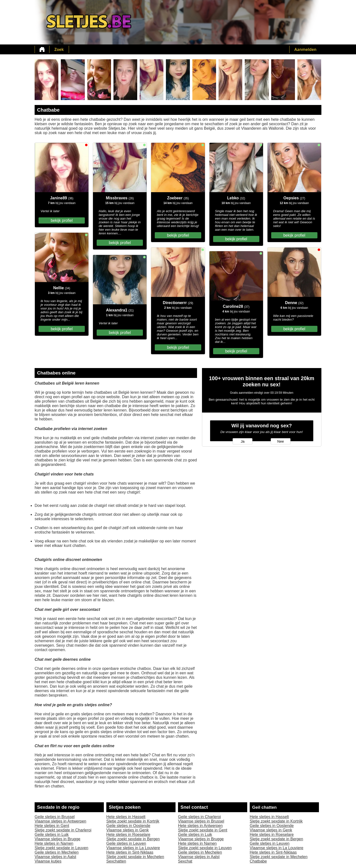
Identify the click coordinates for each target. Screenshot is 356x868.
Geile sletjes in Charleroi (199, 817)
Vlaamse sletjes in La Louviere (133, 848)
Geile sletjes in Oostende (128, 826)
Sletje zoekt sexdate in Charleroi (63, 830)
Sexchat (185, 861)
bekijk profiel (62, 220)
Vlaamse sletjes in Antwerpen (60, 821)
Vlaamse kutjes (48, 861)
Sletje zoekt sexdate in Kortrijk (133, 821)
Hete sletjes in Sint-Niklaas (130, 852)
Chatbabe (258, 861)
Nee (281, 441)
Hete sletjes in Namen (54, 843)
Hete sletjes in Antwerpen (200, 826)
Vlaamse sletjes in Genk (128, 830)
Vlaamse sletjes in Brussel (201, 821)
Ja (243, 441)
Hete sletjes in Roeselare (128, 835)
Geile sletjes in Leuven (126, 843)
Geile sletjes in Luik (52, 835)
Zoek (59, 49)
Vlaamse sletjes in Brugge (57, 839)
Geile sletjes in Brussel (55, 817)
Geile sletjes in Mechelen (57, 852)
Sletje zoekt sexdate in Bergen (133, 839)
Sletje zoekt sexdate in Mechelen (135, 857)
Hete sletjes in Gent (52, 826)
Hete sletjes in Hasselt (126, 817)
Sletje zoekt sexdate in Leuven (61, 848)
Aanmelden (305, 49)
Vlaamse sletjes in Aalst (55, 857)
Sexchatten (116, 861)
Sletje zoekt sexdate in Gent (203, 830)
